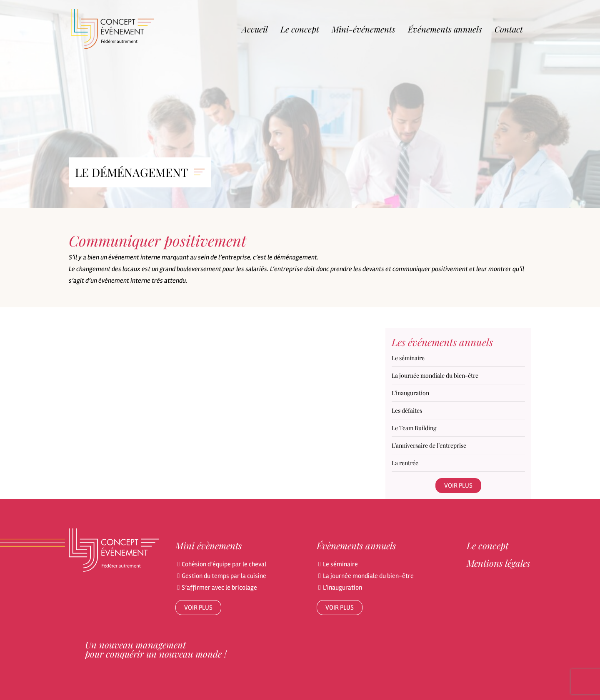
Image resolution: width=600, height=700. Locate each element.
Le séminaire (340, 564)
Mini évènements (209, 546)
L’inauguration (342, 588)
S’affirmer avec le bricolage (219, 588)
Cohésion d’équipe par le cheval (224, 564)
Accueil (255, 29)
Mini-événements (364, 29)
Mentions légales (498, 563)
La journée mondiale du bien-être (368, 576)
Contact (509, 29)
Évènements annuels (356, 546)
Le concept (300, 29)
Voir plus (458, 486)
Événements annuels (445, 29)
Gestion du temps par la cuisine (224, 576)
